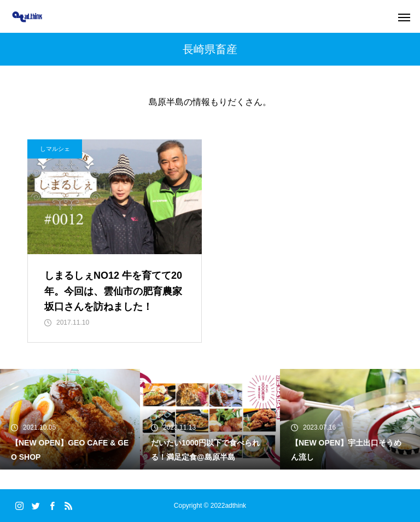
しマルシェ (55, 149)
